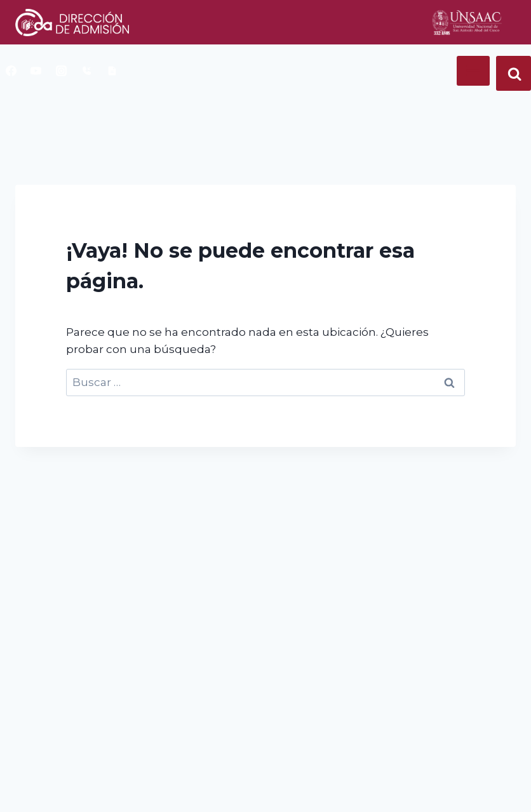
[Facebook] (11, 70)
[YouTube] (36, 70)
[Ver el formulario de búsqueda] (514, 73)
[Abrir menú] (473, 70)
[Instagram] (62, 70)
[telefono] (86, 70)
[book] (112, 70)
